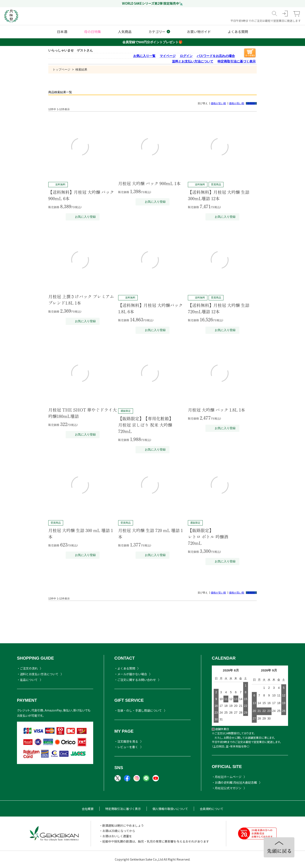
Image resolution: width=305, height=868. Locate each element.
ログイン (186, 56)
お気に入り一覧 (144, 56)
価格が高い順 (237, 103)
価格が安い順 (218, 103)
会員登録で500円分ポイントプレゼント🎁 (152, 42)
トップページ (61, 69)
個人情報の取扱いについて (170, 809)
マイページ (168, 56)
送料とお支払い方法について (193, 61)
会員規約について (212, 809)
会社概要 (88, 809)
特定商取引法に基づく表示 (237, 61)
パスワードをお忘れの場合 (216, 56)
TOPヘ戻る (279, 847)
